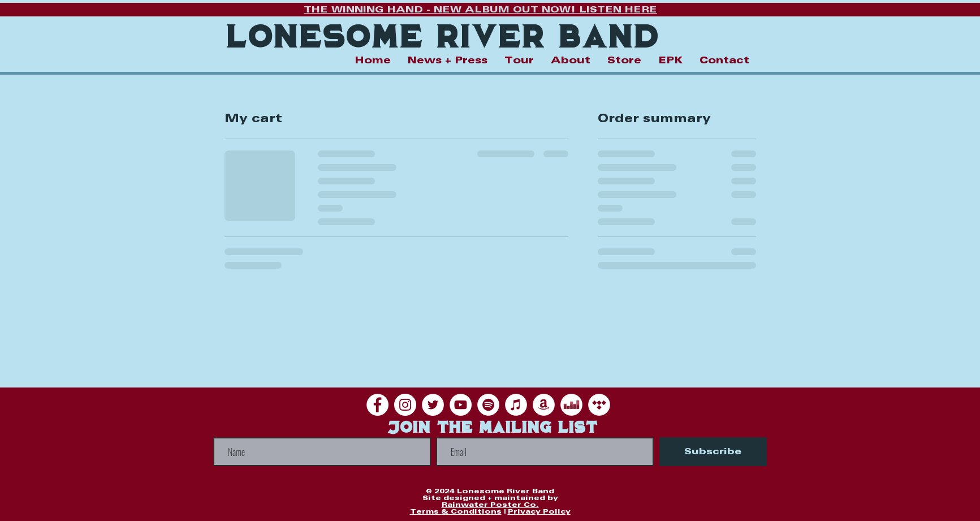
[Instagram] (405, 405)
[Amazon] (544, 405)
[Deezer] (571, 405)
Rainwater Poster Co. (490, 505)
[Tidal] (599, 405)
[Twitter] (433, 405)
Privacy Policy (539, 512)
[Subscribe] (713, 452)
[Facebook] (377, 405)
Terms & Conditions (456, 512)
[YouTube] (461, 405)
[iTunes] (516, 405)
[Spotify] (488, 405)
